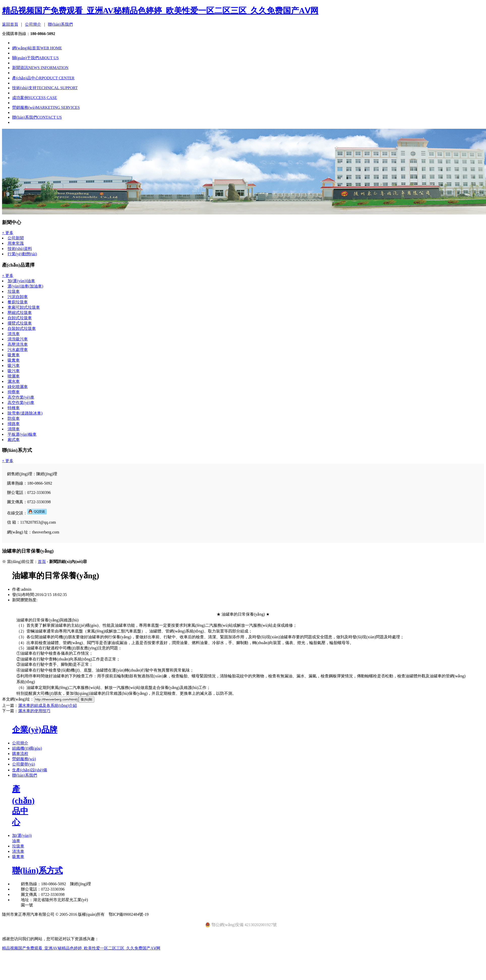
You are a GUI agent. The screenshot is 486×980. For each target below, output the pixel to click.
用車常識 (16, 243)
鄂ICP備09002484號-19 (129, 914)
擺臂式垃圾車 (20, 323)
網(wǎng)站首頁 (37, 48)
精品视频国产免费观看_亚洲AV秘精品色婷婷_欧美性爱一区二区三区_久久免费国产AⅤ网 (160, 11)
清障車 (14, 429)
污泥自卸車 (18, 297)
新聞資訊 (40, 68)
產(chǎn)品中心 (43, 78)
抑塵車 (14, 392)
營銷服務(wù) (46, 107)
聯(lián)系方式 (37, 870)
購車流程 (20, 754)
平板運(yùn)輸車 (22, 434)
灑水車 (14, 381)
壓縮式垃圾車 (20, 313)
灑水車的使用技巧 (34, 711)
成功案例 (35, 98)
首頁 (42, 562)
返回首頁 (10, 24)
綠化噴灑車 (18, 387)
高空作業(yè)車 (21, 397)
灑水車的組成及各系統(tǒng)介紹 (48, 705)
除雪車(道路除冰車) (25, 413)
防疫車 (14, 418)
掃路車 (14, 424)
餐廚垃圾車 (18, 302)
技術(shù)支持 (45, 88)
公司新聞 (16, 238)
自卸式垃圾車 (20, 318)
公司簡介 (33, 24)
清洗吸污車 (18, 339)
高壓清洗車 (18, 344)
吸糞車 (14, 355)
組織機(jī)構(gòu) (27, 748)
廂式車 (14, 440)
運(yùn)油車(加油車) (25, 286)
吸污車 (14, 366)
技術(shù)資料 (20, 249)
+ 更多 (8, 233)
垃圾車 (14, 291)
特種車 (14, 408)
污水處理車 (18, 350)
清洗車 (14, 334)
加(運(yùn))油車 (21, 281)
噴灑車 (14, 376)
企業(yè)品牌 (35, 730)
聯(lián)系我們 (60, 24)
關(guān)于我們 (35, 58)
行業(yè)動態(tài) (22, 254)
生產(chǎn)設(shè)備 (30, 770)
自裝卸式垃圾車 (22, 328)
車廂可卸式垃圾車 (24, 307)
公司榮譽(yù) (24, 764)
